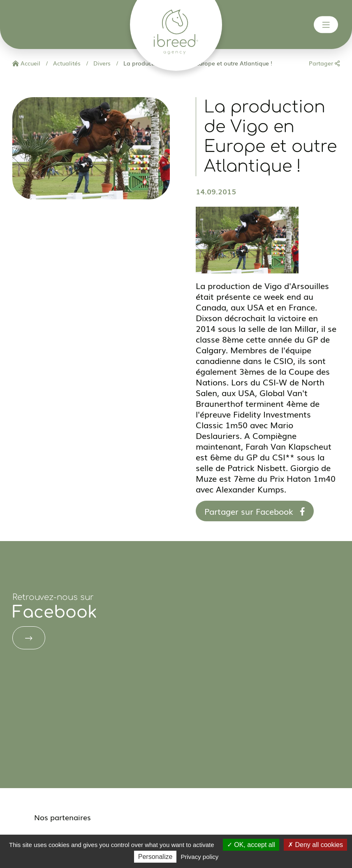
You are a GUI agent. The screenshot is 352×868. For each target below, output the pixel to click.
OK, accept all (251, 845)
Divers (101, 63)
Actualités (66, 63)
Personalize (155, 857)
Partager (324, 63)
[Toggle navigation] (326, 25)
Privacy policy (200, 857)
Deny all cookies (315, 845)
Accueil (26, 63)
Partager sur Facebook (255, 511)
